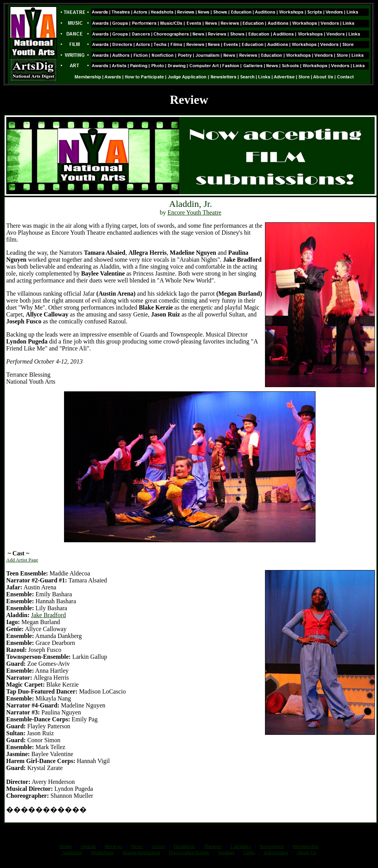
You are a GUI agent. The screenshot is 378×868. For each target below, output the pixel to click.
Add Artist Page (22, 560)
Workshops (102, 852)
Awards (88, 846)
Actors (158, 846)
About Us (306, 852)
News (137, 846)
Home (66, 846)
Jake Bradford (48, 615)
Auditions (72, 852)
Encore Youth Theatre (194, 212)
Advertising (276, 852)
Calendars (240, 846)
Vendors (226, 852)
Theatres (213, 846)
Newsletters (272, 846)
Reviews (113, 846)
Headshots (185, 846)
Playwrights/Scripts (189, 852)
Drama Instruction (141, 852)
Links (249, 852)
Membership (306, 846)
